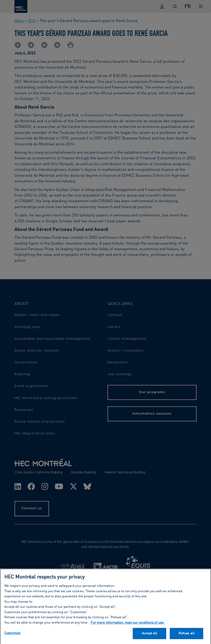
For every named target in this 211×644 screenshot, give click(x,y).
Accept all (149, 635)
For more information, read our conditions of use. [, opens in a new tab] (128, 624)
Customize (12, 635)
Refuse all (186, 635)
